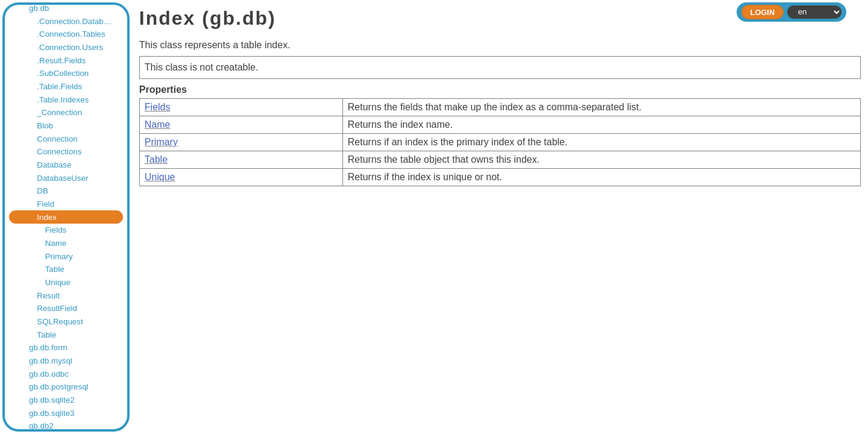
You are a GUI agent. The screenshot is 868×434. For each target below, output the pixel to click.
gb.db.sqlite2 (52, 400)
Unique (58, 282)
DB (42, 191)
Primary (59, 256)
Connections (59, 152)
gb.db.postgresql (59, 387)
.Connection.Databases (76, 21)
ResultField (57, 308)
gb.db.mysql (51, 361)
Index (47, 217)
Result (48, 296)
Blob (45, 126)
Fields (56, 230)
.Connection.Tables (71, 34)
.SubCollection (63, 73)
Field (46, 204)
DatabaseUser (62, 178)
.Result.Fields (61, 61)
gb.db (39, 8)
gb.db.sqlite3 (52, 413)
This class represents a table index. (500, 97)
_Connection (59, 112)
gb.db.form (48, 348)
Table (55, 269)
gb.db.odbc (49, 374)
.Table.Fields (59, 86)
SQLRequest (60, 322)
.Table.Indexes (63, 100)
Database (54, 165)
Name (56, 243)
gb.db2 (41, 426)
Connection (57, 139)
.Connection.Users (70, 47)
